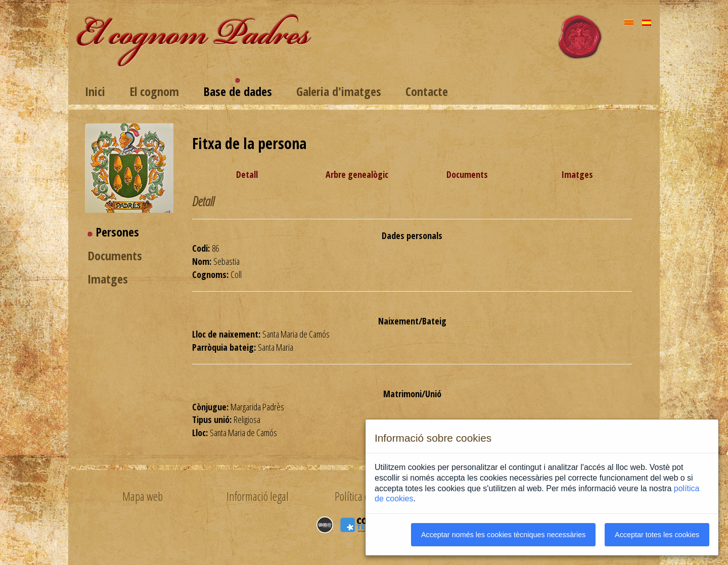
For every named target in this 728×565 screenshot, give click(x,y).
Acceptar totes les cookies (657, 535)
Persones (117, 232)
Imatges (108, 279)
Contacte (427, 91)
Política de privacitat (373, 496)
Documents (115, 255)
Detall (247, 174)
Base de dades (238, 91)
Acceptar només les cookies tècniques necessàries (504, 535)
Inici (95, 91)
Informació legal (258, 496)
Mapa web (143, 496)
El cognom (154, 91)
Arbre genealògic (357, 174)
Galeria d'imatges (339, 91)
